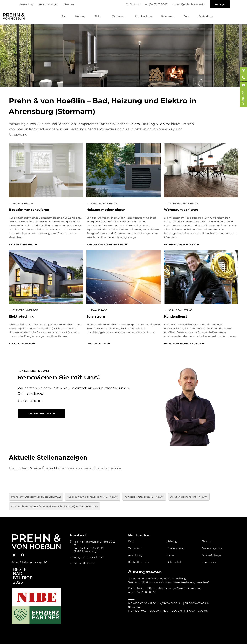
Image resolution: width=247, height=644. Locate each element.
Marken (171, 555)
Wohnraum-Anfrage (182, 203)
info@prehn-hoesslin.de (189, 4)
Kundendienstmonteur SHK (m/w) (144, 497)
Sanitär (164, 124)
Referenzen (168, 16)
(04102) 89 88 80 (156, 4)
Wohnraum (119, 16)
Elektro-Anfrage (24, 310)
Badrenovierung (21, 245)
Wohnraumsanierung (180, 245)
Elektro (99, 16)
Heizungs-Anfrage (102, 203)
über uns (69, 4)
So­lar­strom (96, 316)
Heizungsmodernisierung (105, 245)
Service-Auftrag (179, 310)
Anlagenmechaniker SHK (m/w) (189, 497)
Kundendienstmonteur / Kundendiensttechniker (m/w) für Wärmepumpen (55, 506)
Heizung (80, 16)
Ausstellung (27, 4)
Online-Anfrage (40, 414)
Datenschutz (175, 562)
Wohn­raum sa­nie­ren (181, 210)
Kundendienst (144, 16)
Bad (64, 16)
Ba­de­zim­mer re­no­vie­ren (29, 210)
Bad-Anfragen (22, 203)
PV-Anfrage (97, 310)
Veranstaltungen (49, 4)
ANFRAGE (243, 98)
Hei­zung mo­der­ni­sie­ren (106, 210)
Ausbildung (206, 16)
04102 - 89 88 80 (31, 401)
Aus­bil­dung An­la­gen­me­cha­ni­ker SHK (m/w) (93, 497)
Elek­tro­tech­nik (21, 316)
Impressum (209, 562)
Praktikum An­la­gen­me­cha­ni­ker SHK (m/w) (36, 497)
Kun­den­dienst (176, 316)
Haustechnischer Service (183, 344)
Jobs (187, 16)
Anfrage (220, 4)
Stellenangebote (212, 548)
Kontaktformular (139, 562)
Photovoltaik (97, 344)
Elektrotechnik (20, 344)
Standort (133, 4)
